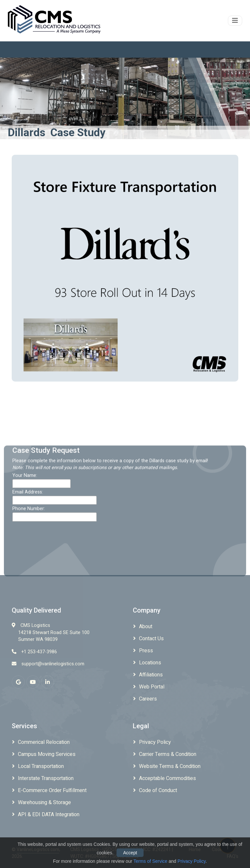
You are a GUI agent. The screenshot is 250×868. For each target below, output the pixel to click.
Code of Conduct (158, 790)
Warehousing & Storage (44, 803)
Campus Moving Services (47, 754)
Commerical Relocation (44, 742)
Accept (130, 853)
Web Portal (152, 687)
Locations (150, 663)
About (146, 627)
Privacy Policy (155, 742)
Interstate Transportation (46, 778)
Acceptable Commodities (167, 778)
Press (146, 651)
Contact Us (151, 639)
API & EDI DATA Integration (49, 815)
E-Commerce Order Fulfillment (52, 790)
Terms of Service (150, 861)
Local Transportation (41, 766)
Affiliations (151, 675)
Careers (148, 699)
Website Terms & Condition (170, 766)
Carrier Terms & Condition (168, 754)
